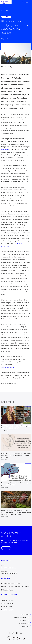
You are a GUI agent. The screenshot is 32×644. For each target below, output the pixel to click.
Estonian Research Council (11, 584)
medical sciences (6, 17)
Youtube (21, 633)
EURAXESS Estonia (8, 590)
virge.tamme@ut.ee (8, 367)
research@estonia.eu (9, 568)
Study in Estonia (7, 600)
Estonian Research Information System (15, 587)
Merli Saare (5, 149)
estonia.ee (26, 626)
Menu (27, 2)
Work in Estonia (7, 604)
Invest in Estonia (7, 607)
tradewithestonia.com (22, 617)
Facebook (10, 633)
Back (4, 11)
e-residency (25, 615)
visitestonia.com (24, 623)
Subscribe (6, 548)
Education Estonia (8, 610)
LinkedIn (13, 633)
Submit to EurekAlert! (9, 573)
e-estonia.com (24, 620)
